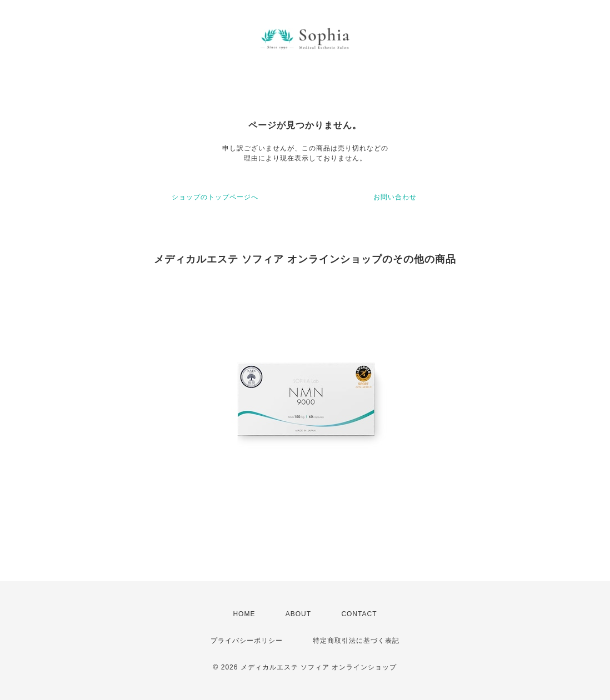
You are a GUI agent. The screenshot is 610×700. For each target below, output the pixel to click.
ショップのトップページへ (215, 197)
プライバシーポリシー (247, 641)
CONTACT (359, 614)
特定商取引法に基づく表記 (356, 641)
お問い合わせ (395, 197)
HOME (244, 614)
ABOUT (298, 614)
